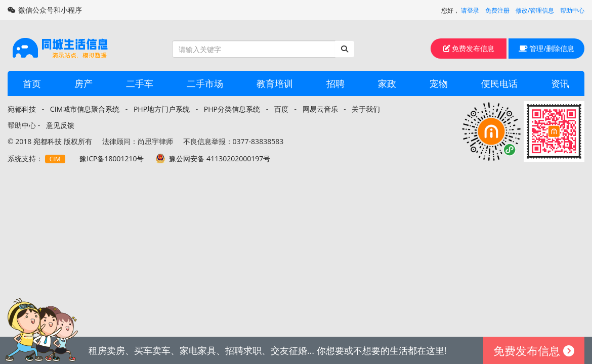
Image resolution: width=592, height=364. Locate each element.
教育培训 (275, 83)
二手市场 (205, 83)
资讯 (560, 83)
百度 (281, 109)
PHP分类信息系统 (232, 109)
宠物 (439, 83)
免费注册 (497, 10)
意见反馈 (60, 125)
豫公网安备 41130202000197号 (220, 158)
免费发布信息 (469, 48)
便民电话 (499, 83)
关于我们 (366, 109)
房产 (83, 83)
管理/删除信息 (547, 48)
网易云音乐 (320, 109)
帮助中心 (572, 10)
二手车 (140, 83)
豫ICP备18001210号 (112, 158)
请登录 (470, 10)
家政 (387, 83)
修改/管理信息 (535, 10)
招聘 (335, 83)
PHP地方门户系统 (162, 109)
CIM (55, 159)
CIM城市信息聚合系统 (85, 109)
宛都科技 (22, 109)
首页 (32, 83)
